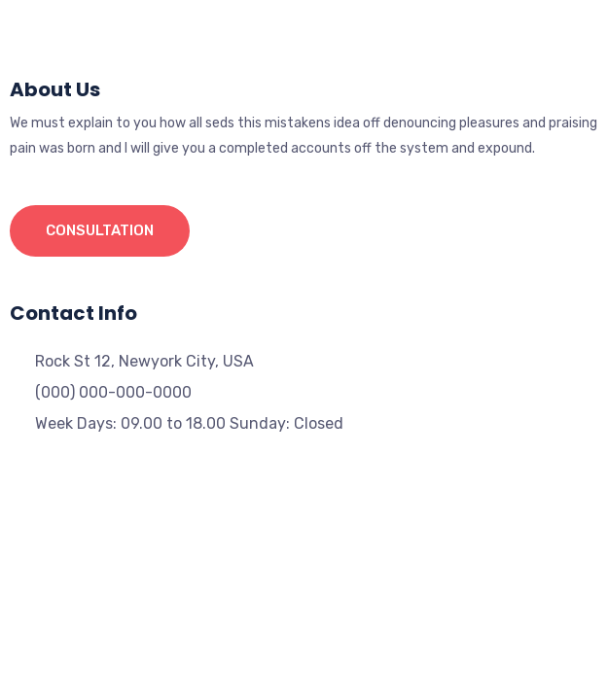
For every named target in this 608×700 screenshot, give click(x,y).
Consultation (100, 230)
